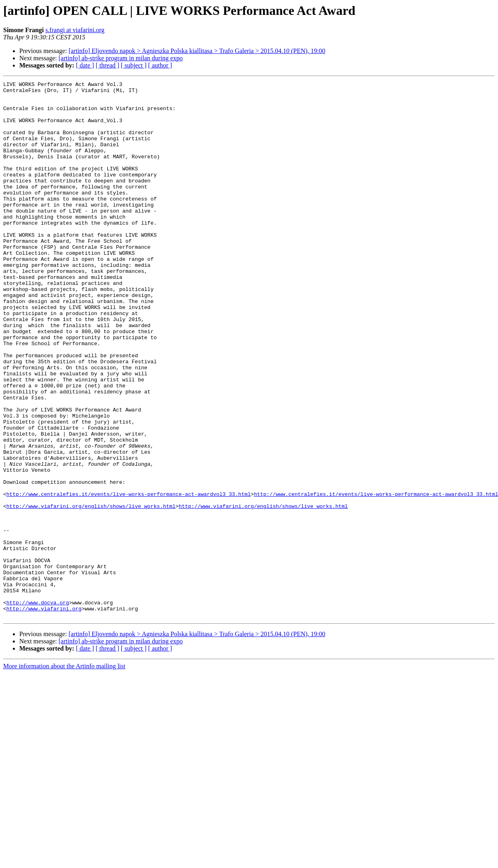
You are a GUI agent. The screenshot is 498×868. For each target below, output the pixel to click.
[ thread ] (107, 65)
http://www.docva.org (38, 707)
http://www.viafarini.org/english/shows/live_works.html (91, 592)
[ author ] (160, 65)
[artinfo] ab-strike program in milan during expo (121, 58)
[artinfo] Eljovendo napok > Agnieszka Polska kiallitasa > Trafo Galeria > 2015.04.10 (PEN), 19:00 (197, 51)
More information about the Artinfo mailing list (64, 773)
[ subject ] (134, 65)
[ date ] (85, 65)
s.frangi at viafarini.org (75, 30)
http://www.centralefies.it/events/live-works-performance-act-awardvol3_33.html (129, 577)
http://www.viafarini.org (44, 714)
